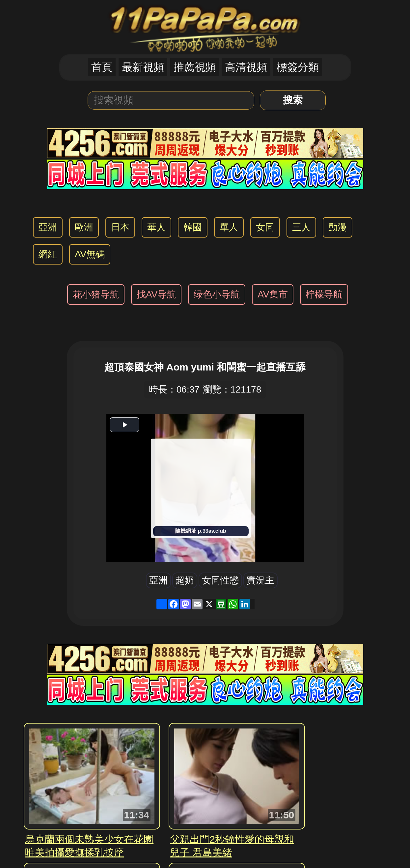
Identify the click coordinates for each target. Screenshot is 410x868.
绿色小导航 (217, 294)
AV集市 (273, 294)
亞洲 (48, 227)
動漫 (338, 227)
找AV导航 (156, 294)
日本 (120, 227)
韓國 (193, 227)
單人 (229, 227)
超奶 (185, 580)
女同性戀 (220, 580)
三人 (301, 227)
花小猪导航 (96, 294)
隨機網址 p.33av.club (201, 531)
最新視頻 (143, 67)
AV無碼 (90, 254)
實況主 (260, 580)
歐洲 (84, 227)
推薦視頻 (195, 67)
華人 (156, 227)
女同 (265, 227)
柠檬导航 (324, 294)
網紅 (48, 254)
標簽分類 (298, 67)
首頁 (102, 67)
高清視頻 (246, 67)
